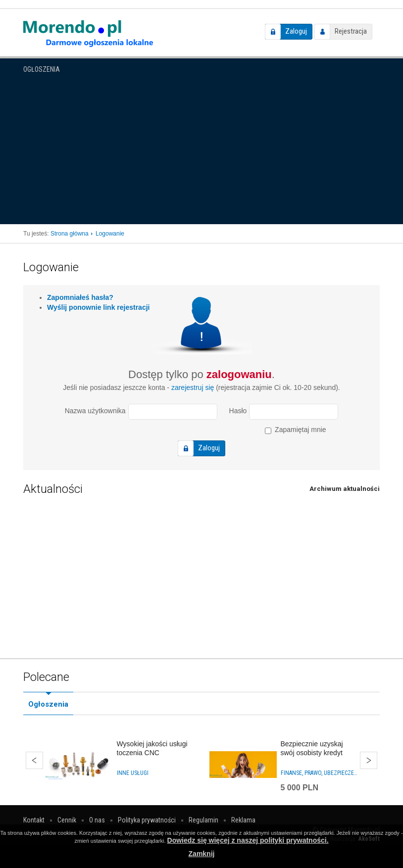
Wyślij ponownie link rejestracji (98, 307)
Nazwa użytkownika (95, 411)
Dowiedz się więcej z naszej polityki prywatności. (248, 840)
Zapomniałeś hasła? (80, 297)
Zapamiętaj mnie (295, 430)
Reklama (243, 820)
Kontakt (34, 820)
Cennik (67, 820)
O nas (97, 820)
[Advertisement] (201, 150)
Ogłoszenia (42, 69)
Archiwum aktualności (345, 489)
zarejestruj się (193, 387)
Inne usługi (133, 773)
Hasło (238, 411)
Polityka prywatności (147, 820)
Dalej (369, 760)
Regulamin (203, 820)
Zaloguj (296, 31)
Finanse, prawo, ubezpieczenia (319, 773)
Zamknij (202, 854)
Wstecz (34, 760)
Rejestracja (351, 31)
